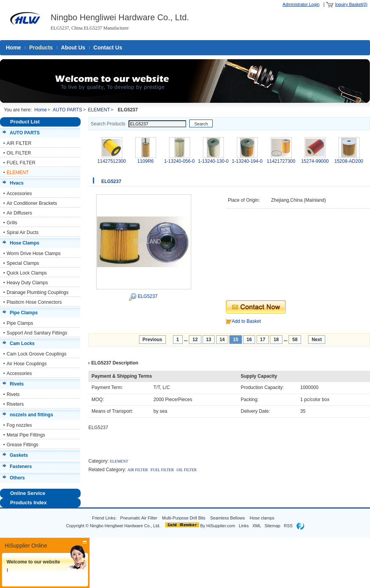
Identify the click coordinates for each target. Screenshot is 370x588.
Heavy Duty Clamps (27, 283)
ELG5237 (148, 296)
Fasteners (21, 467)
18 (276, 340)
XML (257, 526)
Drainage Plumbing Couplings (38, 292)
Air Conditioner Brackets (32, 203)
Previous (152, 340)
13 (209, 340)
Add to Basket (246, 321)
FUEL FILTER (21, 163)
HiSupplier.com (221, 526)
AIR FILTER (19, 143)
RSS (288, 526)
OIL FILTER (19, 153)
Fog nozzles (19, 425)
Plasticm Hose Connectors (34, 302)
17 (263, 340)
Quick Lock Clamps (27, 273)
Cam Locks (22, 343)
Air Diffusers (19, 213)
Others (17, 478)
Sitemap (272, 526)
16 (249, 340)
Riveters (15, 404)
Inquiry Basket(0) (351, 4)
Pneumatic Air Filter (138, 518)
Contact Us (108, 48)
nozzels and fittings (31, 415)
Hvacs (17, 183)
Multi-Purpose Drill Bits (184, 518)
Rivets (17, 384)
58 (295, 340)
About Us (73, 48)
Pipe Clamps (24, 313)
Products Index (28, 503)
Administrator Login (301, 4)
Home (13, 48)
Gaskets (19, 455)
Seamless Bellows (228, 518)
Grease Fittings (22, 445)
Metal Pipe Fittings (26, 435)
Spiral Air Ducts (23, 232)
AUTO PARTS (67, 110)
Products (41, 48)
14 (222, 340)
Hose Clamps (25, 243)
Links (244, 526)
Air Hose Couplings (27, 364)
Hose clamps (263, 518)
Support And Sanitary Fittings (37, 333)
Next (317, 340)
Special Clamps (23, 263)
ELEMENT (99, 110)
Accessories (19, 194)
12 (195, 340)
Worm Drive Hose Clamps (33, 254)
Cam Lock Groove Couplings (36, 354)
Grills (12, 223)
